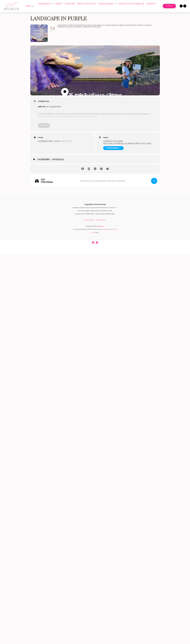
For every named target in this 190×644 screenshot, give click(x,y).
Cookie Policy (101, 220)
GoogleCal (58, 159)
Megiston (101, 226)
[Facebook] (93, 243)
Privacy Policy (89, 220)
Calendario (44, 159)
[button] (30, 6)
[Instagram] (97, 243)
